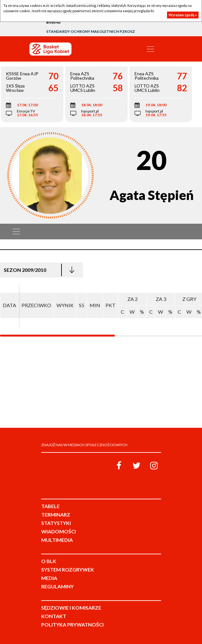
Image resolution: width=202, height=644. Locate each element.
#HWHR (53, 22)
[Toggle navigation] (150, 49)
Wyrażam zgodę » (183, 15)
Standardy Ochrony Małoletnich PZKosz (91, 31)
